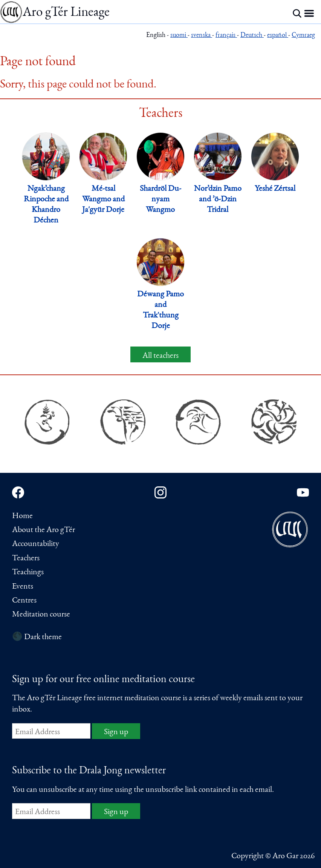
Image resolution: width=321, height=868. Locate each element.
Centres (24, 601)
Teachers (26, 558)
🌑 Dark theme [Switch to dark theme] (37, 637)
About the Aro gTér (44, 530)
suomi (179, 36)
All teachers (160, 356)
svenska (202, 36)
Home (22, 516)
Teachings (28, 572)
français (226, 36)
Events (23, 587)
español (278, 36)
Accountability (36, 544)
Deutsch (252, 36)
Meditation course (41, 615)
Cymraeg (303, 36)
